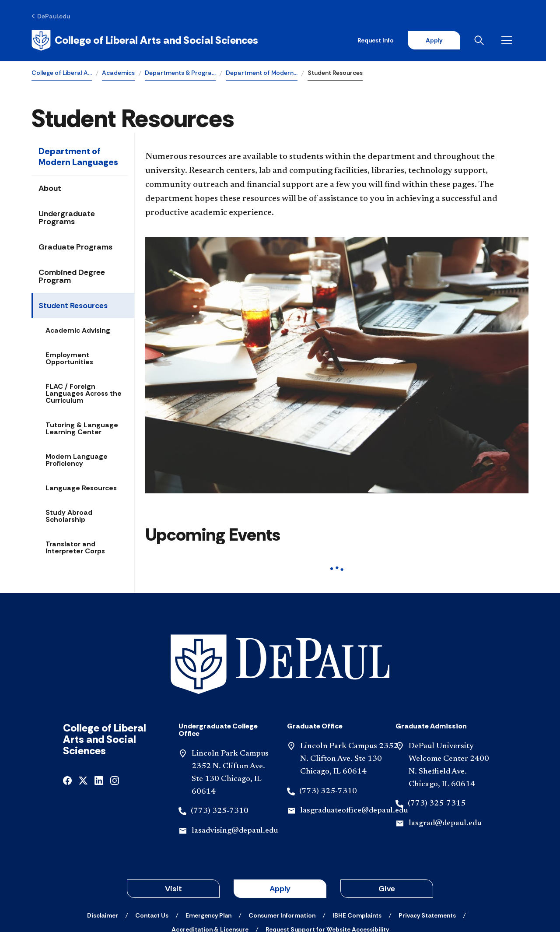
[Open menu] (521, 40)
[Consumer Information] (282, 855)
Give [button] (387, 828)
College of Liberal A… (62, 73)
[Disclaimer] (103, 855)
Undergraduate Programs (67, 218)
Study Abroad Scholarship (69, 516)
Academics (118, 73)
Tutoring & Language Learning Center (82, 429)
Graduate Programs (75, 247)
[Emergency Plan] (208, 855)
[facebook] (67, 719)
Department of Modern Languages (78, 157)
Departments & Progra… (180, 73)
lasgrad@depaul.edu (445, 763)
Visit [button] (173, 828)
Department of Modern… (262, 73)
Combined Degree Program (72, 277)
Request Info (389, 40)
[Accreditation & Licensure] (210, 869)
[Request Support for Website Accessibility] (327, 869)
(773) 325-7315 (437, 743)
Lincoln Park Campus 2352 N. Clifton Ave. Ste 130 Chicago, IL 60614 (349, 699)
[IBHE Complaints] (357, 855)
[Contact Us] (152, 855)
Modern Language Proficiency (77, 460)
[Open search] (494, 40)
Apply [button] (280, 828)
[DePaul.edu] (51, 16)
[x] (83, 719)
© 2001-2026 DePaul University (280, 894)
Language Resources (81, 488)
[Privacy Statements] (427, 855)
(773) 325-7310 (220, 751)
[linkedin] (99, 719)
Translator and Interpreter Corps (75, 548)
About (50, 189)
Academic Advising (78, 331)
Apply (447, 40)
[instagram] (115, 719)
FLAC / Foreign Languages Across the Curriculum (84, 394)
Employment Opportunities (69, 359)
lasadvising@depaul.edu (235, 770)
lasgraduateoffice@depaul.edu (354, 750)
